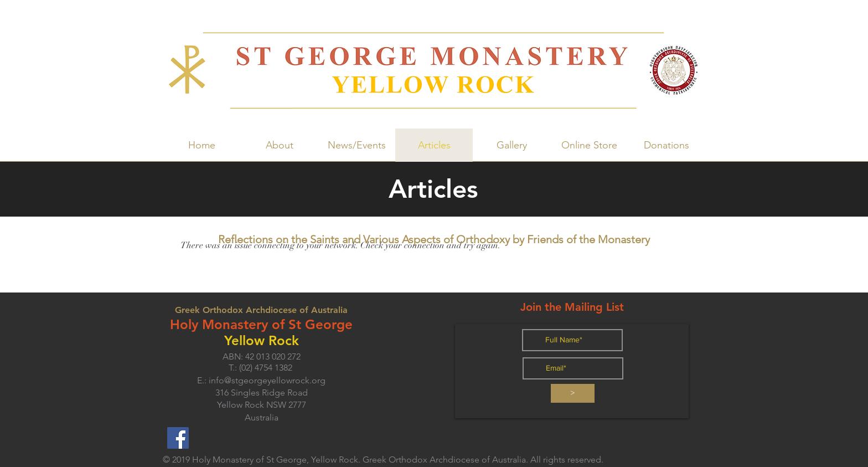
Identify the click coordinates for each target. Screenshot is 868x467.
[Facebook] (178, 438)
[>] (573, 393)
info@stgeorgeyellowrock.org (267, 380)
